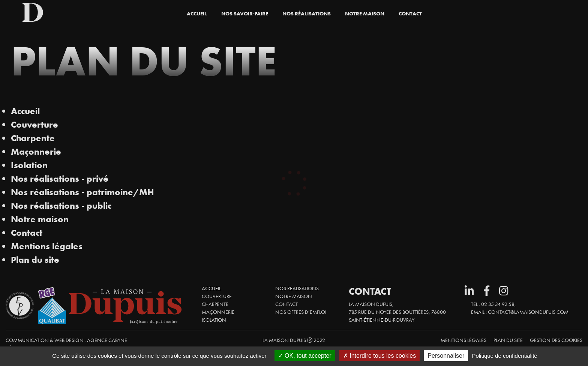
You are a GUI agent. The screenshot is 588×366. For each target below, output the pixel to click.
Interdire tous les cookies (379, 356)
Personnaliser (446, 356)
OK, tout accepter (305, 356)
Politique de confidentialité (504, 356)
